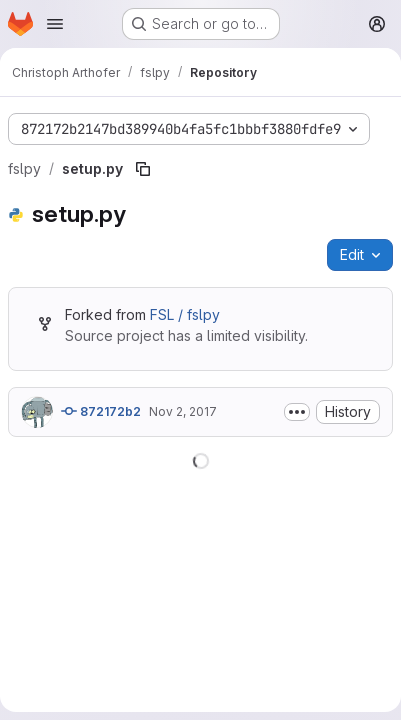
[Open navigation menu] (55, 24)
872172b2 (101, 411)
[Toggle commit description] (297, 412)
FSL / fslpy (185, 314)
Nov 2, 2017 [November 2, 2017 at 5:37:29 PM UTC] (183, 411)
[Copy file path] (143, 169)
